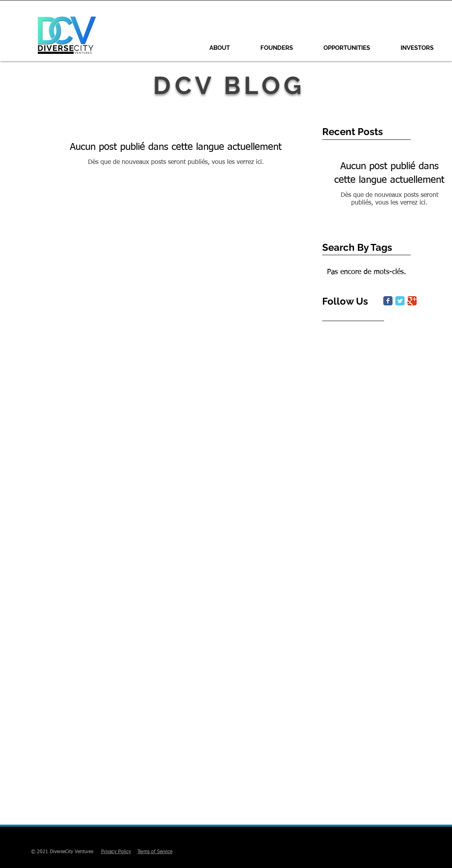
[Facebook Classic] (388, 301)
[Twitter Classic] (400, 301)
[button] (277, 48)
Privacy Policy (116, 852)
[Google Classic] (412, 301)
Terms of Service (155, 852)
